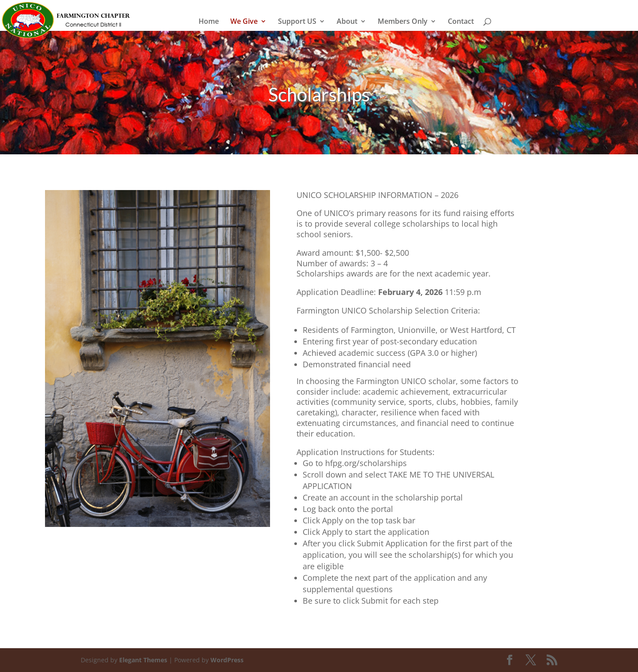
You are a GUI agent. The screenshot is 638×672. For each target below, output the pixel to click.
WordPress (227, 660)
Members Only (403, 22)
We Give (244, 22)
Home (209, 22)
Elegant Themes (143, 660)
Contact (461, 22)
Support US (297, 22)
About (347, 22)
